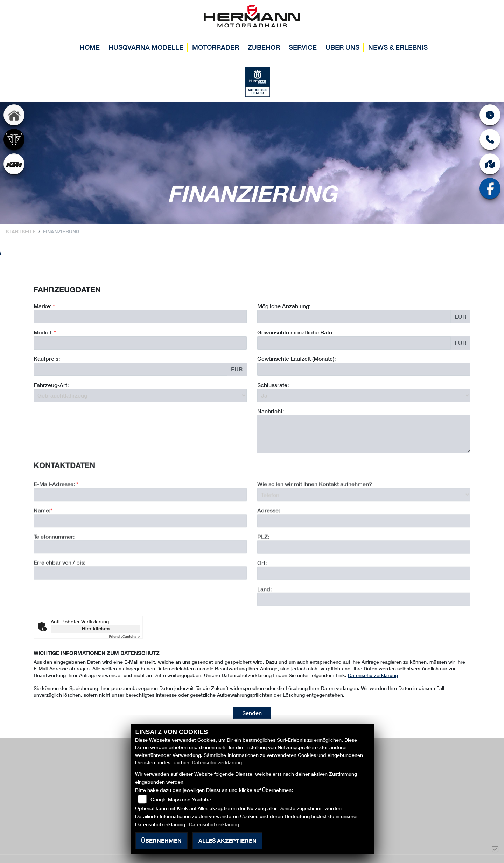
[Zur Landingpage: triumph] (14, 140)
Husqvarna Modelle (146, 47)
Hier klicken (96, 629)
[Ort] (364, 604)
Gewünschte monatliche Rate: (295, 332)
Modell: (43, 332)
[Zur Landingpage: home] (14, 116)
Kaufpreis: (47, 358)
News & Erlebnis (398, 47)
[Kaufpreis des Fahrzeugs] (130, 369)
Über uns (342, 47)
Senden (252, 713)
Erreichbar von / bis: (59, 593)
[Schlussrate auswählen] (364, 395)
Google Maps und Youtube (181, 799)
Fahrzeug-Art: (51, 385)
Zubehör (264, 47)
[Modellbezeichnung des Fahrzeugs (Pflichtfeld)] (140, 343)
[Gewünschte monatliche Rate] (354, 343)
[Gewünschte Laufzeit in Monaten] (364, 369)
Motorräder (216, 47)
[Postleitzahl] (364, 578)
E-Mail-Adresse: (56, 515)
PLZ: (263, 567)
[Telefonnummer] (140, 578)
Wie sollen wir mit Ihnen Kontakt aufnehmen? (315, 515)
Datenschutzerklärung (373, 675)
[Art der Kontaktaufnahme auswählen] (364, 525)
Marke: (43, 306)
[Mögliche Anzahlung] (354, 317)
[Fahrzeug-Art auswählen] (140, 395)
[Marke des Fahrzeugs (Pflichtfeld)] (140, 317)
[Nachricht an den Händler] (364, 434)
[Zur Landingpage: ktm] (14, 165)
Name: (42, 541)
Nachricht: (271, 411)
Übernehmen (161, 840)
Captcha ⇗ (125, 636)
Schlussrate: (273, 385)
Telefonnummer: (54, 567)
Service (303, 47)
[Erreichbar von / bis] (140, 604)
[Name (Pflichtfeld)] (140, 551)
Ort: (262, 593)
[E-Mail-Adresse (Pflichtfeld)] (140, 525)
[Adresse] (364, 552)
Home (90, 47)
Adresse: (269, 541)
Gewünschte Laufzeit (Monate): (296, 358)
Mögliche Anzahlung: (284, 306)
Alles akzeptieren (227, 840)
